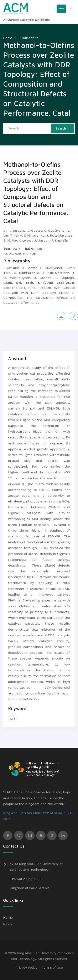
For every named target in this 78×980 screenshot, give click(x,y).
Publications (28, 38)
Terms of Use (52, 967)
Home (8, 38)
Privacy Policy (26, 967)
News (7, 924)
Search (63, 128)
